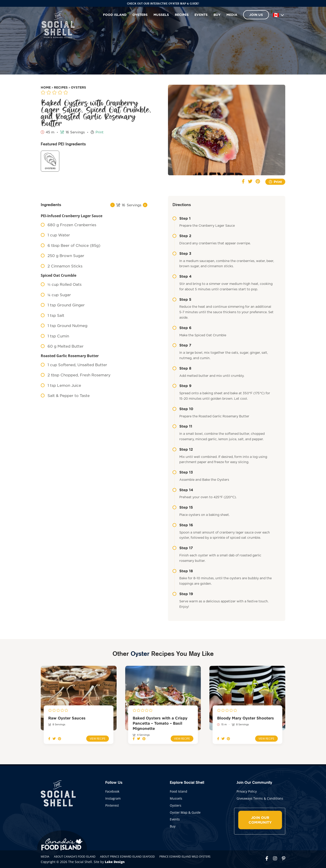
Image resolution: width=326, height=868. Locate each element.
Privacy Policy (247, 791)
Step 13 (183, 472)
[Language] (278, 15)
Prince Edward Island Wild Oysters (185, 857)
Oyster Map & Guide (185, 812)
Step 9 (182, 386)
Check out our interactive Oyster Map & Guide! (163, 4)
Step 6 (182, 328)
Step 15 (183, 507)
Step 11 (182, 426)
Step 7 (182, 345)
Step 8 (182, 368)
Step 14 (183, 490)
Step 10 (183, 409)
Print (99, 132)
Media (232, 15)
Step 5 (182, 299)
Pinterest (112, 805)
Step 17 (183, 548)
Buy (217, 15)
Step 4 (182, 276)
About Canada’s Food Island (75, 857)
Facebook (112, 791)
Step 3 (182, 253)
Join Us (256, 15)
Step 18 (183, 571)
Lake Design (115, 862)
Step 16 (183, 525)
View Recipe (98, 739)
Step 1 (182, 218)
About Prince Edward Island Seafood (127, 857)
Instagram (113, 798)
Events (201, 15)
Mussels (161, 15)
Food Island (115, 15)
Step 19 (183, 594)
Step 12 (183, 449)
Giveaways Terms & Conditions (260, 798)
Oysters (140, 15)
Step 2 (182, 236)
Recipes (182, 15)
